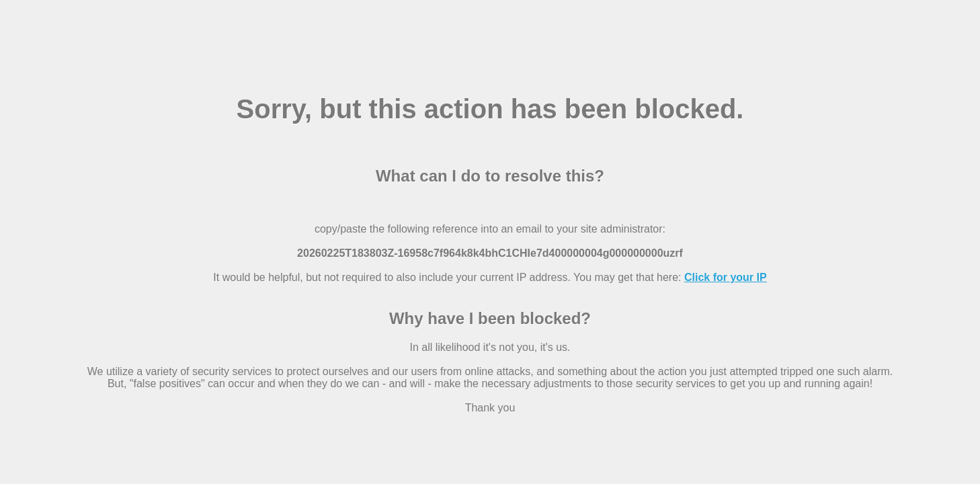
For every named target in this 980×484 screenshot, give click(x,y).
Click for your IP (726, 277)
